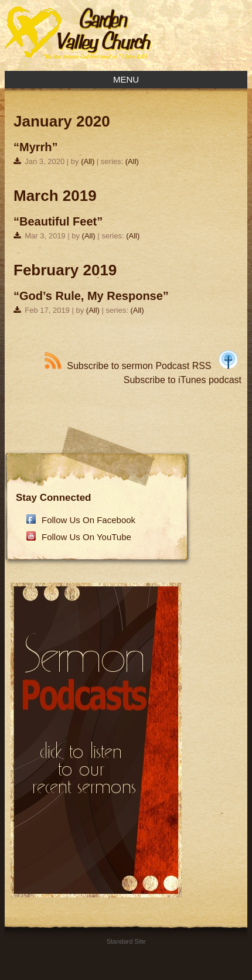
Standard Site (126, 941)
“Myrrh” (36, 147)
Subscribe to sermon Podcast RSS (128, 366)
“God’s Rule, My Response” (91, 296)
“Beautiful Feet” (58, 221)
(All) (88, 161)
